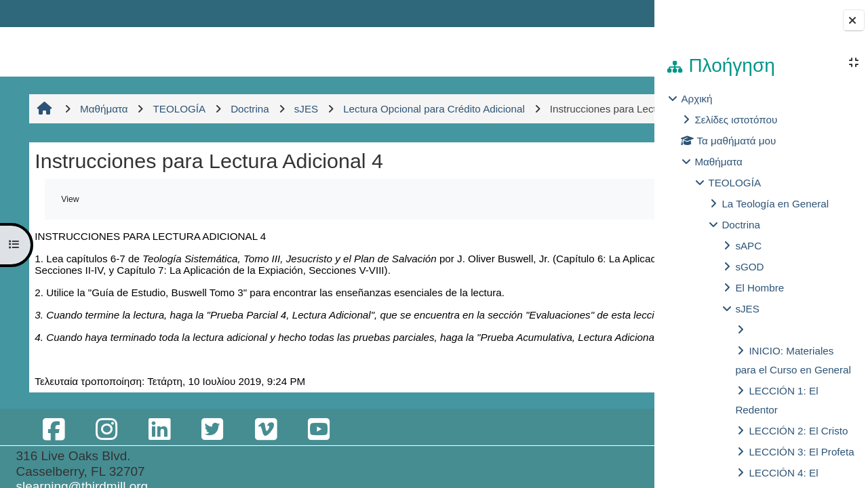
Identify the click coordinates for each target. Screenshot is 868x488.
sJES (747, 309)
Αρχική (696, 99)
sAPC (748, 246)
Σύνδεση (609, 13)
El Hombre (759, 288)
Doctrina (741, 225)
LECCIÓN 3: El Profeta (801, 452)
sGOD (749, 267)
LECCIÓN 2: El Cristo (798, 431)
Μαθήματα (718, 162)
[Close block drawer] (854, 20)
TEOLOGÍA (734, 183)
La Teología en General (775, 204)
